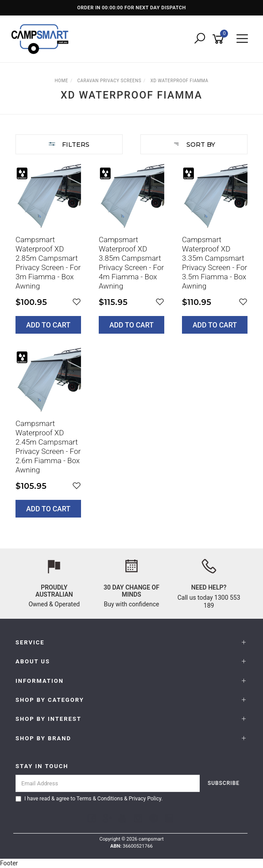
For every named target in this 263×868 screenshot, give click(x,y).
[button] (77, 302)
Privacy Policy (145, 799)
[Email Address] (108, 783)
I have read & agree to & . (89, 799)
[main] (131, 347)
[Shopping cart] (220, 39)
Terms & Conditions (100, 799)
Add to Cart (48, 325)
